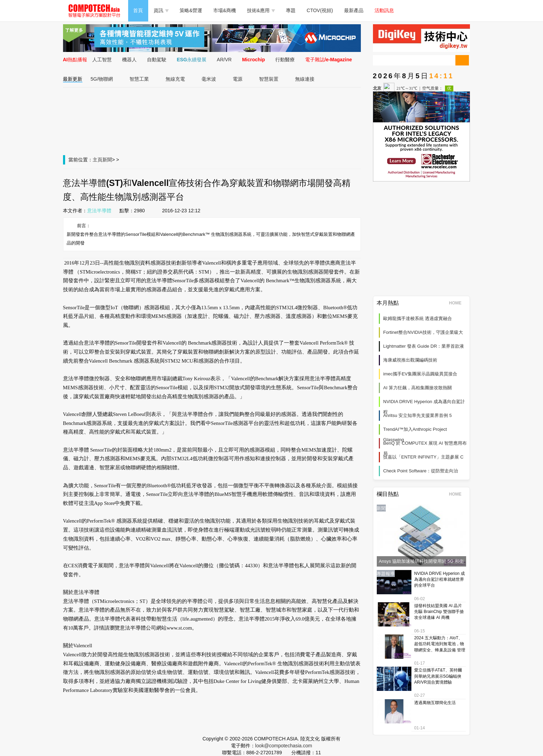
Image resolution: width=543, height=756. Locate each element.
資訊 (161, 10)
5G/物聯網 (102, 79)
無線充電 (175, 79)
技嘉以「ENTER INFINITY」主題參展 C (424, 457)
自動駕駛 (157, 60)
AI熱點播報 (75, 60)
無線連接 (305, 79)
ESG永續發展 (192, 60)
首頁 (138, 10)
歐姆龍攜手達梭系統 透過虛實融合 (418, 318)
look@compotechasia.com (284, 746)
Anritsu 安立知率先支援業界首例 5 (418, 415)
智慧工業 (139, 79)
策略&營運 (191, 10)
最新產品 (354, 10)
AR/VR (224, 60)
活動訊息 (384, 10)
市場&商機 (225, 10)
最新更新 (73, 79)
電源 (238, 79)
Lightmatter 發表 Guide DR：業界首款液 (424, 346)
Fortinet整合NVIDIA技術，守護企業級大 (423, 332)
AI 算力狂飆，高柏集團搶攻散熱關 (418, 388)
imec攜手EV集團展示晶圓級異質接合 (420, 374)
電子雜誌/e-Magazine (328, 60)
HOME (458, 303)
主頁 (98, 160)
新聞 (107, 160)
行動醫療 (285, 60)
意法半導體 (99, 211)
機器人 (130, 60)
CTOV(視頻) (320, 10)
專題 (291, 10)
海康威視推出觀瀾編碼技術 (410, 360)
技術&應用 (261, 10)
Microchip (253, 60)
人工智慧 (102, 60)
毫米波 (209, 79)
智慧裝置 (269, 79)
